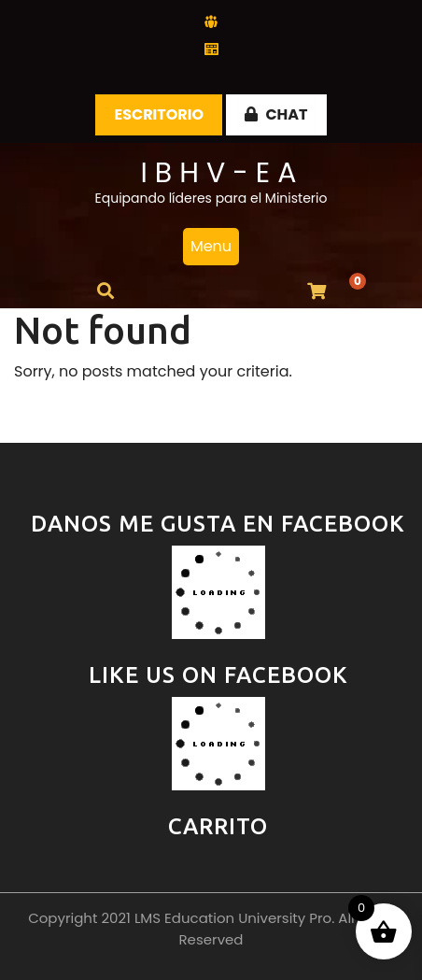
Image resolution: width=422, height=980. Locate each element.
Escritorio (159, 114)
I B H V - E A (218, 173)
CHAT (276, 114)
